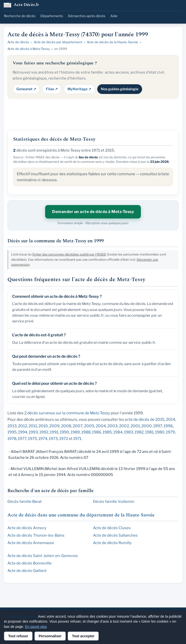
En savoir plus (36, 627)
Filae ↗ (52, 89)
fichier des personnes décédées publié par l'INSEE (69, 254)
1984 (118, 432)
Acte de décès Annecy (27, 528)
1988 (86, 432)
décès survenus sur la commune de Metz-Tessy (69, 413)
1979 (170, 432)
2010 (43, 426)
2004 (101, 426)
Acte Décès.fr (26, 5)
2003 (112, 426)
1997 (158, 426)
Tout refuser (18, 636)
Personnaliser (50, 636)
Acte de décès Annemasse (31, 543)
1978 (12, 439)
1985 (107, 432)
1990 (64, 432)
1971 (77, 439)
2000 (147, 426)
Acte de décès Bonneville (30, 563)
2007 (78, 426)
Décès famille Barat (25, 502)
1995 (12, 432)
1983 (129, 432)
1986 (97, 432)
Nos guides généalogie (120, 89)
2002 (124, 426)
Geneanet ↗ (26, 89)
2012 (23, 426)
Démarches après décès (87, 16)
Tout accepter (83, 636)
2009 (54, 426)
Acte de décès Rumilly (112, 543)
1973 (53, 439)
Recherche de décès (20, 16)
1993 (33, 432)
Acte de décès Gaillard (27, 571)
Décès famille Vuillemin (114, 502)
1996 (168, 426)
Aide (114, 16)
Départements (52, 16)
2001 (135, 426)
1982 (139, 432)
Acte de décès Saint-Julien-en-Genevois (43, 556)
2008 (66, 426)
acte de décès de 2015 (145, 419)
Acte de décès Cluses (112, 528)
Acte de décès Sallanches (115, 535)
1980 (160, 432)
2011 (33, 426)
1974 (43, 439)
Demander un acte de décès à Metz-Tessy (93, 212)
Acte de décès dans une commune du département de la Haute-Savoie (81, 515)
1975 (32, 439)
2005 (89, 426)
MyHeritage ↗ (79, 89)
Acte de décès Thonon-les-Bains (36, 535)
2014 (170, 419)
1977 (22, 439)
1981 (149, 432)
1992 (44, 432)
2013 (12, 426)
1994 (23, 432)
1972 (64, 439)
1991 (54, 432)
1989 (75, 432)
